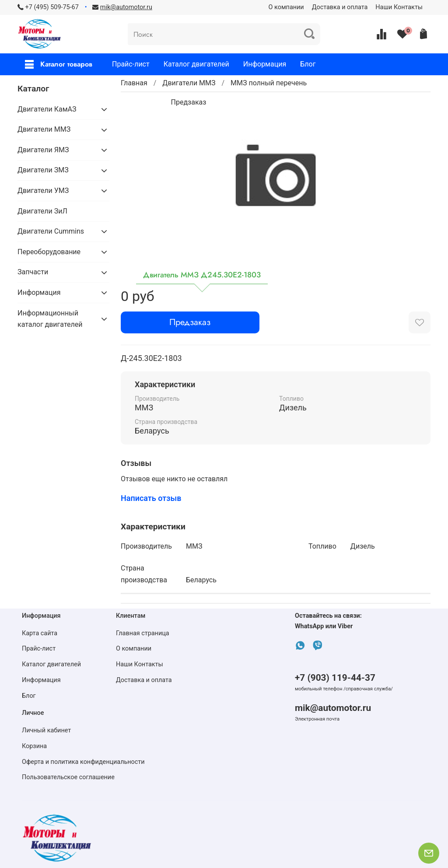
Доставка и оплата (340, 7)
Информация (265, 64)
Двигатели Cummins (51, 231)
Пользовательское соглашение (68, 777)
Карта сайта (40, 633)
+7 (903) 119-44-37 (335, 678)
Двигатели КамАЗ (47, 109)
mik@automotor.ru (333, 708)
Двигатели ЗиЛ (42, 211)
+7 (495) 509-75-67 (52, 7)
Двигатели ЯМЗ (43, 150)
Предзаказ (190, 322)
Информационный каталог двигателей (50, 319)
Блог (308, 64)
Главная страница (143, 633)
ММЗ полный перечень (269, 83)
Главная (134, 83)
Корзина (34, 746)
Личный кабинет (46, 730)
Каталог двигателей (196, 64)
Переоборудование (49, 252)
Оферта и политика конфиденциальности (83, 762)
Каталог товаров (59, 64)
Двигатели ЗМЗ (43, 170)
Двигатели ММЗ (189, 83)
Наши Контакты (399, 7)
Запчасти (33, 272)
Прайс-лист (131, 64)
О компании (286, 7)
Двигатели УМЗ (43, 191)
